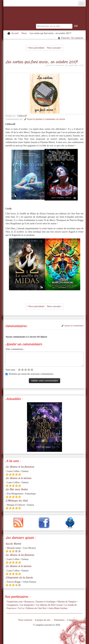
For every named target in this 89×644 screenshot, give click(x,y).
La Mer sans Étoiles (17, 489)
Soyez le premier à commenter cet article (44, 119)
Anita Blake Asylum (58, 608)
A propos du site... (43, 620)
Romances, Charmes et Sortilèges (40, 602)
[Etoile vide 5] (32, 370)
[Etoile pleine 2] (10, 474)
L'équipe (71, 620)
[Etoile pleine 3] (13, 474)
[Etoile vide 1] (19, 370)
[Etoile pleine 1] (7, 474)
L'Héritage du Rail (17, 501)
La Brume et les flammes (20, 467)
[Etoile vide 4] (29, 370)
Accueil (15, 33)
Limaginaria (12, 605)
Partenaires (59, 620)
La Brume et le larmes (18, 478)
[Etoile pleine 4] (16, 474)
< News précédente (36, 48)
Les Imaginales (27, 605)
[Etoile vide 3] (26, 370)
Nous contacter (25, 620)
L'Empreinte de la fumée (19, 578)
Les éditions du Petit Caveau (49, 605)
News (24, 33)
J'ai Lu (21, 608)
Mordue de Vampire (67, 602)
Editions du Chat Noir (36, 608)
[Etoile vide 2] (22, 370)
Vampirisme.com (15, 602)
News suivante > (55, 48)
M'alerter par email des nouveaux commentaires (29, 374)
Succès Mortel (13, 544)
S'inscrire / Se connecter (71, 38)
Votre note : (11, 370)
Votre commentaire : (15, 349)
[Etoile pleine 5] (19, 474)
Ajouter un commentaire (72, 326)
